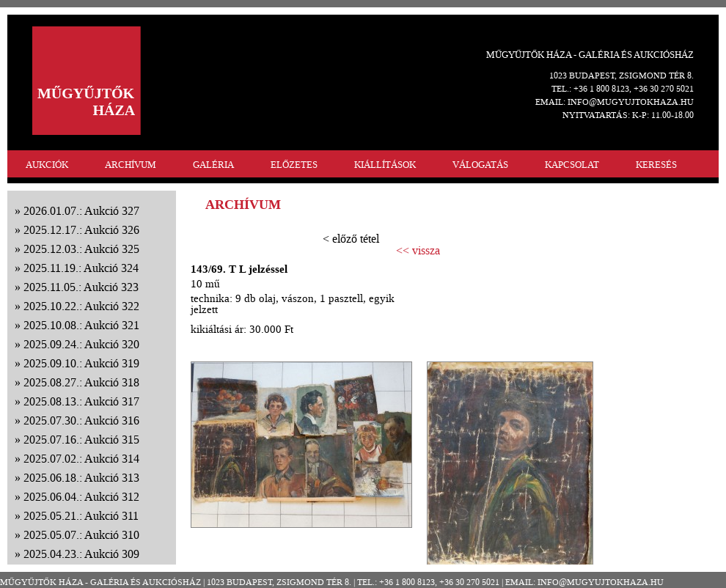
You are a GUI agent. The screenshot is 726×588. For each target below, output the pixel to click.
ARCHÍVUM (131, 165)
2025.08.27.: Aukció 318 (81, 382)
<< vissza (418, 251)
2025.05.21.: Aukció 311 (81, 516)
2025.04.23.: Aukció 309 (81, 554)
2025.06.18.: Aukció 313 (81, 478)
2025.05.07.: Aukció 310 (81, 535)
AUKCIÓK (47, 165)
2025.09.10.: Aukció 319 (81, 363)
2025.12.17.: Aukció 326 (81, 230)
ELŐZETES (294, 165)
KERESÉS (656, 165)
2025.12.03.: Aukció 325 (81, 249)
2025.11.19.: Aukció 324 (81, 268)
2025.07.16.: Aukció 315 (81, 440)
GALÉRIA (213, 165)
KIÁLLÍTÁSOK (385, 165)
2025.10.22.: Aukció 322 (81, 306)
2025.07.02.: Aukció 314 (81, 459)
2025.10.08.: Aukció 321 (81, 325)
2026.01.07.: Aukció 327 (81, 211)
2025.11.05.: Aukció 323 (81, 287)
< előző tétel (351, 239)
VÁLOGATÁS (480, 165)
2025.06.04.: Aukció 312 (81, 497)
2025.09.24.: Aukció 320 (81, 344)
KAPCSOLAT (572, 165)
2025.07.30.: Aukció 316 (81, 420)
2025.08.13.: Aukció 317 (81, 401)
